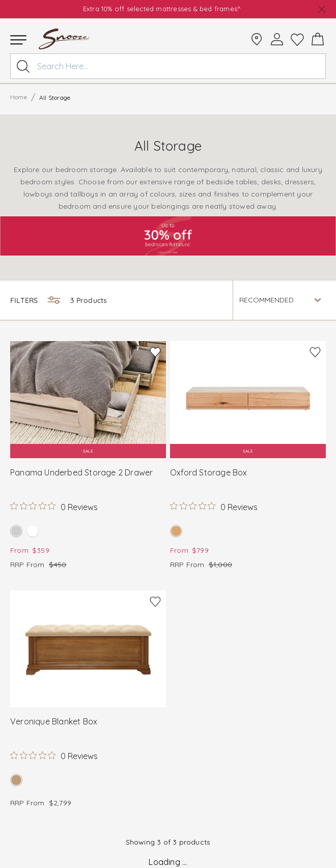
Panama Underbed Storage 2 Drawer (81, 472)
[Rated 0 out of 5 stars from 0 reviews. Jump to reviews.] (54, 507)
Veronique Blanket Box (54, 721)
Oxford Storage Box (209, 472)
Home (19, 97)
